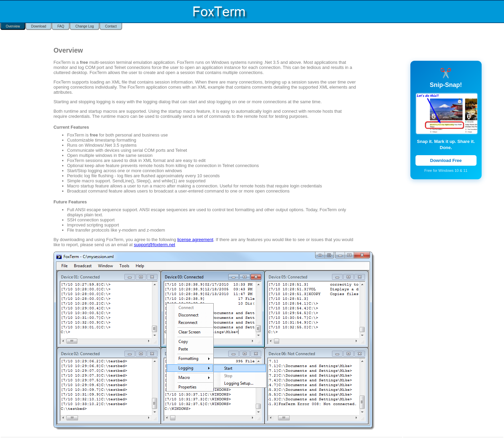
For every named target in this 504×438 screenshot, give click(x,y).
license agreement (195, 240)
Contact (111, 26)
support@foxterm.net (155, 245)
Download (39, 26)
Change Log (85, 26)
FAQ (61, 26)
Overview (13, 26)
